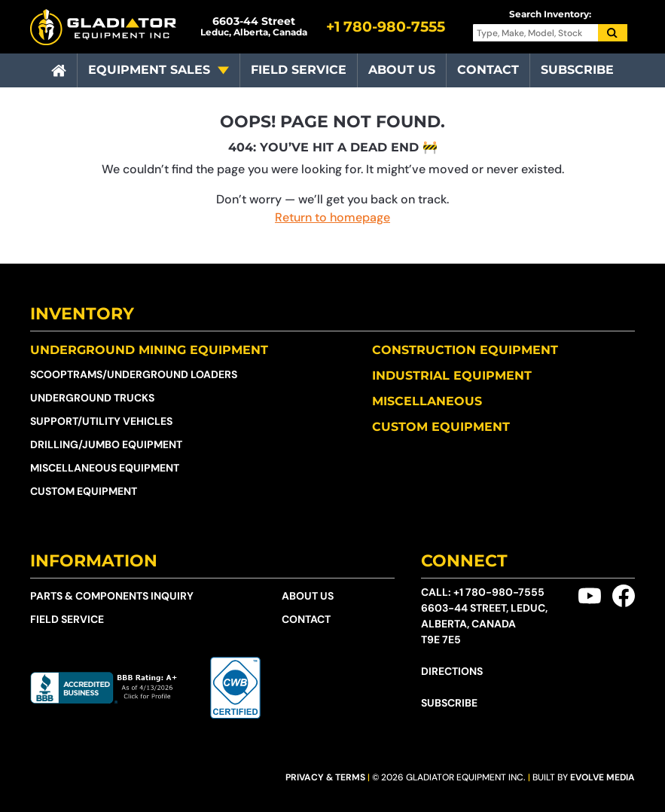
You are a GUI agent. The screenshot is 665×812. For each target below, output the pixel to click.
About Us (402, 70)
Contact (488, 70)
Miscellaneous (427, 401)
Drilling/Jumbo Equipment (106, 444)
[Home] (59, 71)
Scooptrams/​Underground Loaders (134, 374)
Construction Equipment (465, 350)
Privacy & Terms (325, 777)
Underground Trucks (92, 398)
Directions (452, 671)
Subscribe (577, 70)
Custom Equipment (84, 491)
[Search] (613, 33)
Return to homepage (332, 217)
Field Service (299, 70)
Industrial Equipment (452, 375)
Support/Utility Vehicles (101, 421)
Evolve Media (602, 777)
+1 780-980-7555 (499, 592)
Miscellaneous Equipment (105, 468)
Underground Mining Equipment (149, 350)
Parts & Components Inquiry (112, 596)
